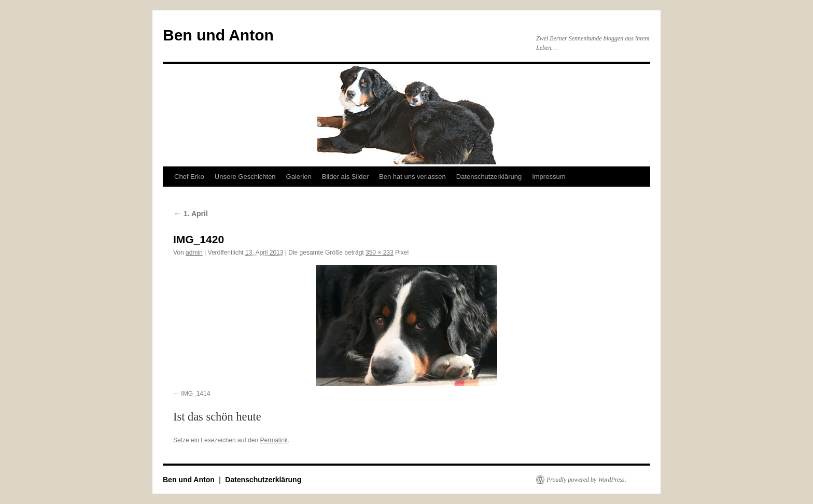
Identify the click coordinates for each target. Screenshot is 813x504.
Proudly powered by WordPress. (586, 480)
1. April (191, 214)
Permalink (274, 440)
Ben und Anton (218, 35)
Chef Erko (189, 177)
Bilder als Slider (345, 177)
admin (194, 253)
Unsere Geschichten (245, 177)
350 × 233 (380, 253)
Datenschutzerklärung (489, 177)
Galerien (299, 177)
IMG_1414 (195, 394)
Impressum (549, 177)
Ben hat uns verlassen (412, 177)
